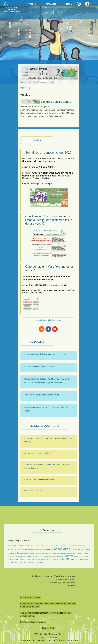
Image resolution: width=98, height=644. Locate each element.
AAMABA (81, 545)
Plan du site (25, 640)
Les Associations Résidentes (33, 622)
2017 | (32, 545)
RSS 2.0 (58, 640)
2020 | (47, 545)
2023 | (62, 545)
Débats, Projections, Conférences (39, 553)
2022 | (57, 545)
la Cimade (60, 556)
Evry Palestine (34, 556)
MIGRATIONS (52, 559)
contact (72, 585)
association (62, 549)
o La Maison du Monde (31, 598)
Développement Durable (58, 553)
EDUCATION (24, 556)
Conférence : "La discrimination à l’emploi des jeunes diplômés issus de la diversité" (49, 220)
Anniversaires (40, 550)
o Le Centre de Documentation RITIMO (38, 613)
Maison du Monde (25, 559)
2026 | (75, 545)
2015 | (23, 545)
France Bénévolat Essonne (47, 556)
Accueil (23, 82)
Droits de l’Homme (14, 556)
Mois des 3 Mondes (66, 559)
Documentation (71, 553)
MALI (33, 559)
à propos (32, 4)
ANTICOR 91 (49, 550)
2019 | (42, 545)
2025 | (71, 545)
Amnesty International (28, 550)
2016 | (28, 545)
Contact (49, 640)
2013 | (15, 545)
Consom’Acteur (23, 553)
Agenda (68, 4)
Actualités (51, 4)
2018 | (37, 545)
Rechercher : (49, 530)
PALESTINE (79, 559)
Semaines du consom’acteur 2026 (48, 152)
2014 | (19, 545)
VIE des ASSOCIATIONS (44, 426)
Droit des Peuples (82, 553)
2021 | (52, 545)
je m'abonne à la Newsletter (48, 320)
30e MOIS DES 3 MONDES (46, 102)
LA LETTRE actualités (73, 556)
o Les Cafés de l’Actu (30, 607)
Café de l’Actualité (77, 550)
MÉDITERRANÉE (41, 559)
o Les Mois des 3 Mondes (32, 604)
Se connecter (38, 640)
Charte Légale (48, 628)
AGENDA (37, 140)
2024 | (66, 545)
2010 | (10, 545)
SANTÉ (25, 562)
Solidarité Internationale (36, 562)
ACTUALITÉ (37, 342)
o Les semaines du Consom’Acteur (60, 604)
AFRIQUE (11, 550)
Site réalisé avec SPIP (70, 640)
